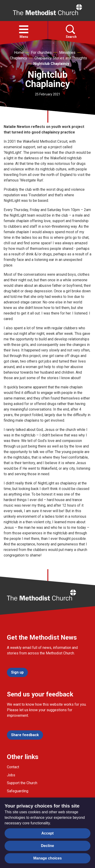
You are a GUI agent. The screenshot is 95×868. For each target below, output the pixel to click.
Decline (47, 846)
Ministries (67, 53)
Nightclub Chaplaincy (51, 64)
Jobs (11, 775)
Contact (13, 767)
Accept (47, 833)
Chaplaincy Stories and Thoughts (61, 58)
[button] (24, 29)
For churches (41, 53)
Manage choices (48, 858)
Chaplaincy (19, 58)
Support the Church (22, 783)
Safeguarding (18, 791)
